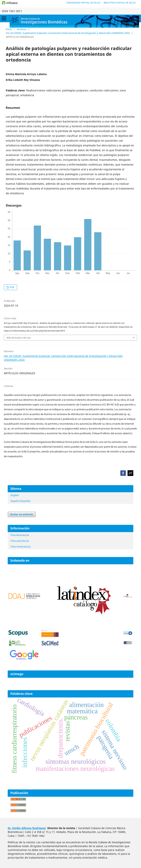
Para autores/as (20, 541)
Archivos (22, 29)
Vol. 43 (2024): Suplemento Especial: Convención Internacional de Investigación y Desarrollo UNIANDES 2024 (68, 33)
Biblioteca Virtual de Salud (120, 3)
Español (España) (20, 501)
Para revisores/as (20, 546)
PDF (12, 287)
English (15, 495)
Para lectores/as (20, 535)
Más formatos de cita (19, 338)
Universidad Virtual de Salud (83, 3)
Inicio (9, 29)
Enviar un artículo (22, 514)
